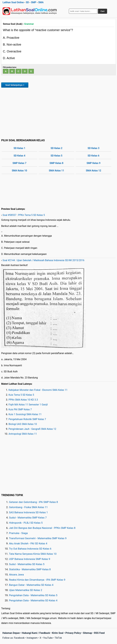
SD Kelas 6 (93, 156)
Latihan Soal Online (13, 2)
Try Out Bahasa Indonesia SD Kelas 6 (30, 549)
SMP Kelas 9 (93, 163)
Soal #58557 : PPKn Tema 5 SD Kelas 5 (24, 215)
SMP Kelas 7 (19, 163)
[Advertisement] (58, 113)
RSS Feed (99, 633)
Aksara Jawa (16, 575)
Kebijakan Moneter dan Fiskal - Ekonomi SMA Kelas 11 (38, 390)
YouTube (48, 638)
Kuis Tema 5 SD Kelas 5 (21, 395)
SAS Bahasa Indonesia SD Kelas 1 (28, 512)
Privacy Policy (73, 633)
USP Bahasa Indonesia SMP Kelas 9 (30, 559)
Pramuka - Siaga (18, 533)
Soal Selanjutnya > (15, 85)
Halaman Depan (11, 633)
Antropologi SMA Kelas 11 (23, 434)
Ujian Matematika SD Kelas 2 (26, 590)
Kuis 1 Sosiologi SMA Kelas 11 (25, 414)
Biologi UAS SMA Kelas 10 (23, 424)
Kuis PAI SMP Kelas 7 (20, 409)
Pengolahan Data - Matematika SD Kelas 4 (33, 600)
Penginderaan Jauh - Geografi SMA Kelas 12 (32, 429)
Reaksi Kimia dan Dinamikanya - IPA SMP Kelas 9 (37, 580)
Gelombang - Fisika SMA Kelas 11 (28, 507)
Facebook (19, 638)
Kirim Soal (58, 633)
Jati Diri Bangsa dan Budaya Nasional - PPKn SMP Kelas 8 (42, 528)
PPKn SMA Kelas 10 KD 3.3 (23, 400)
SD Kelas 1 (19, 148)
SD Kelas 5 (56, 156)
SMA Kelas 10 (19, 171)
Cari (103, 11)
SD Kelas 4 (19, 156)
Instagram (32, 638)
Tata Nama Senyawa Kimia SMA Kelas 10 (33, 554)
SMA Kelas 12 (94, 171)
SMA (41, 2)
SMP (34, 2)
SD (27, 2)
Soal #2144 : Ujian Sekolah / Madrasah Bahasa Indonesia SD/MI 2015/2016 (43, 260)
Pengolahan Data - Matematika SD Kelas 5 (33, 595)
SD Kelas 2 (56, 148)
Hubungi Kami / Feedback (36, 633)
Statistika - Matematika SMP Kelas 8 (30, 569)
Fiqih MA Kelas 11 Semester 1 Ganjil (28, 405)
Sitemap (87, 633)
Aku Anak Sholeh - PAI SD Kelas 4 (28, 543)
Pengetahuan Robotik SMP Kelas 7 (27, 419)
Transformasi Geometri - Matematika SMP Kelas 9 (38, 538)
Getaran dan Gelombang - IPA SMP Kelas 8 (33, 502)
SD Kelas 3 (93, 148)
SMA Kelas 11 (56, 171)
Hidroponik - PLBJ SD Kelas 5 (26, 523)
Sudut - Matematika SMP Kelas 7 (28, 518)
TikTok (58, 638)
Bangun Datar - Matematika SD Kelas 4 (31, 585)
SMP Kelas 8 (56, 163)
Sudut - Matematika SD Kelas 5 (27, 564)
